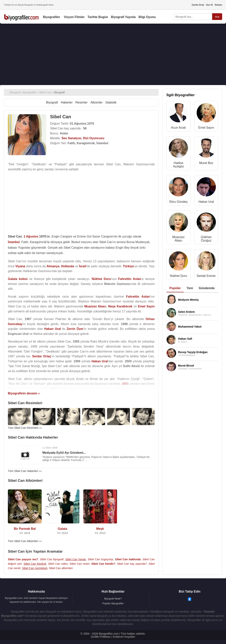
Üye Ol (209, 5)
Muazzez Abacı (178, 239)
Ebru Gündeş (178, 202)
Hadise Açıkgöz (179, 165)
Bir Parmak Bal (25, 529)
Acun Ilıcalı (178, 128)
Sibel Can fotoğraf (35, 564)
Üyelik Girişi (198, 5)
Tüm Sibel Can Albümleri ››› (25, 541)
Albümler (96, 102)
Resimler (81, 102)
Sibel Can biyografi (52, 559)
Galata (62, 529)
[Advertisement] (113, 54)
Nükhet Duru (178, 276)
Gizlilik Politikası (101, 637)
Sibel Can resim (80, 564)
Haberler (67, 102)
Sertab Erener (206, 276)
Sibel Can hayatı (76, 559)
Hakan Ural (206, 202)
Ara (217, 17)
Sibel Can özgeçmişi (100, 559)
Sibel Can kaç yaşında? (132, 564)
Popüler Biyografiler (113, 603)
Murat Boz (206, 163)
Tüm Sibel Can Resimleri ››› (25, 428)
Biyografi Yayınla (123, 17)
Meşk (100, 529)
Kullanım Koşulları (124, 637)
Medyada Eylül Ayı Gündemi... (64, 453)
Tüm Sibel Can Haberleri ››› (25, 471)
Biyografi (52, 102)
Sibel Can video (58, 564)
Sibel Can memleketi (35, 568)
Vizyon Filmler (74, 17)
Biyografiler (52, 17)
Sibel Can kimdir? (103, 564)
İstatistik (111, 102)
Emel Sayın (206, 128)
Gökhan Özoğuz (206, 239)
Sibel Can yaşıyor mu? (23, 559)
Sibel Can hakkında (128, 559)
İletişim (218, 5)
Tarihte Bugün (98, 17)
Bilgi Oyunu (147, 17)
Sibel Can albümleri (61, 568)
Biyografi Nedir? (113, 599)
